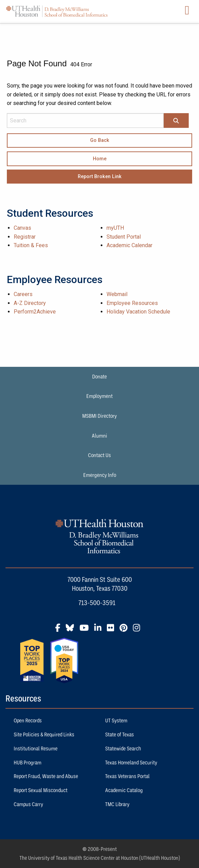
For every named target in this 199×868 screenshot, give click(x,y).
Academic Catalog (124, 790)
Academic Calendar (129, 245)
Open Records (28, 720)
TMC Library (117, 804)
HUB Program (28, 762)
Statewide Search (123, 748)
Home (100, 159)
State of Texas (120, 734)
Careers (23, 294)
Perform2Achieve (35, 312)
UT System (116, 720)
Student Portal (124, 237)
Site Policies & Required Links (44, 734)
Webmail (117, 294)
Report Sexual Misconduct (41, 790)
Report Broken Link (100, 177)
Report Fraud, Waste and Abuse (46, 776)
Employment (99, 396)
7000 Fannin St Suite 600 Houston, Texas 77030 (100, 584)
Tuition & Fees (31, 245)
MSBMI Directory (99, 416)
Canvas (22, 228)
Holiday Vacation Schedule (138, 312)
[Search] (176, 121)
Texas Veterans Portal (127, 776)
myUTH (115, 228)
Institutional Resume (36, 748)
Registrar (25, 237)
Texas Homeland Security (131, 762)
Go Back (100, 140)
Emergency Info (100, 475)
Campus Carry (28, 804)
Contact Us (99, 455)
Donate (99, 376)
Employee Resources (132, 303)
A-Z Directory (30, 303)
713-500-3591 (97, 603)
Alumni (99, 436)
